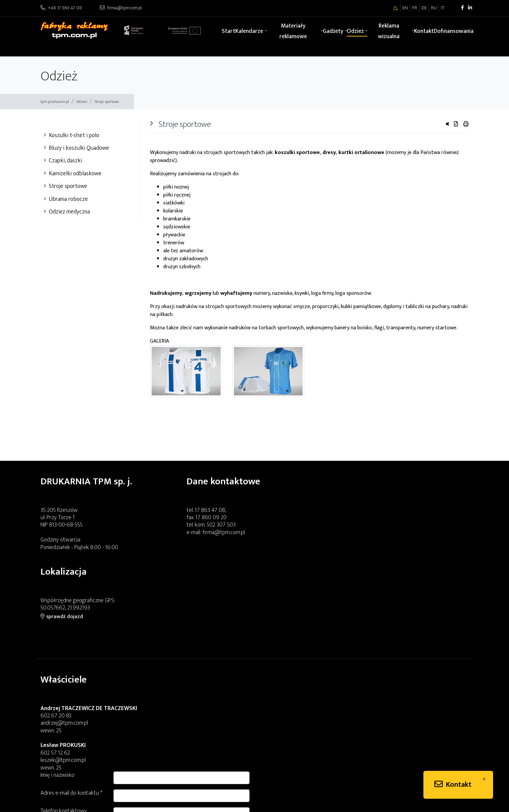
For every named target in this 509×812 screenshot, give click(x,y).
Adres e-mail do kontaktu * (291, 621)
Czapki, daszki (63, 161)
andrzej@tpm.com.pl (64, 648)
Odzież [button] (355, 31)
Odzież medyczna (67, 212)
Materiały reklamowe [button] (293, 31)
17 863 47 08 (210, 510)
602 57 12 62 (55, 677)
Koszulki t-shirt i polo (72, 135)
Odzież (82, 102)
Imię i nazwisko (276, 603)
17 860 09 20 (211, 517)
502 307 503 (221, 525)
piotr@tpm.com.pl (61, 794)
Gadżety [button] (333, 31)
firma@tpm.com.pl (224, 532)
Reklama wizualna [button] (389, 31)
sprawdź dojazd (357, 526)
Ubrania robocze (66, 199)
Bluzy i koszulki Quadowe (76, 148)
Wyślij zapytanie (446, 701)
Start (228, 31)
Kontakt (424, 31)
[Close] (484, 779)
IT (443, 8)
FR (415, 8)
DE (424, 8)
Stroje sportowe (107, 102)
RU (434, 8)
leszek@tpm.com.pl (63, 685)
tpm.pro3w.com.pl (55, 102)
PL (396, 8)
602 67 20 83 (56, 640)
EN (405, 8)
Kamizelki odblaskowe (73, 173)
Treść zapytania (278, 657)
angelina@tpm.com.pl (65, 764)
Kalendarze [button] (249, 31)
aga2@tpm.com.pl (171, 764)
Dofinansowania (454, 31)
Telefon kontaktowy (283, 639)
